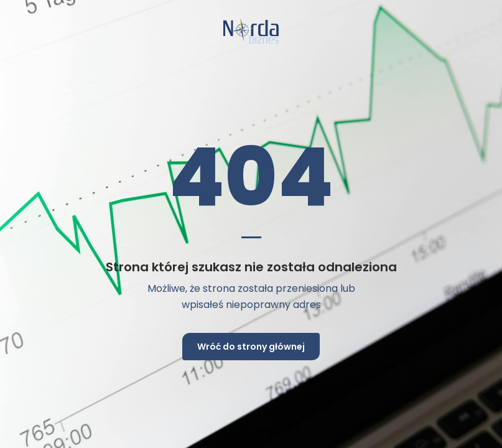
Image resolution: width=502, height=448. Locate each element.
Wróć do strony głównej (251, 347)
